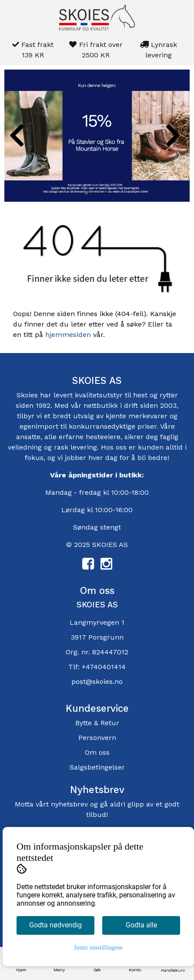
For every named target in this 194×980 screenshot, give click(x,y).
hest (141, 395)
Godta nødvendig (55, 925)
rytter (169, 395)
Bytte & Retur (97, 723)
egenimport (39, 426)
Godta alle (141, 925)
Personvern (97, 738)
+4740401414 (104, 667)
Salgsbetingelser (97, 767)
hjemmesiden (68, 335)
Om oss (97, 752)
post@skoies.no (97, 682)
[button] (87, 193)
